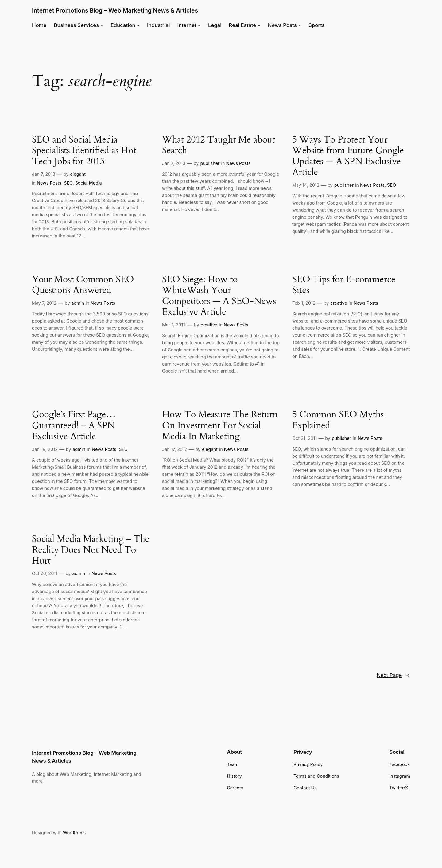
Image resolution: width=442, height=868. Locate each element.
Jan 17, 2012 (175, 449)
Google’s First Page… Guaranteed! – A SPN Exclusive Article (74, 426)
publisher (210, 163)
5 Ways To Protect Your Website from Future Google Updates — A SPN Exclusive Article (348, 156)
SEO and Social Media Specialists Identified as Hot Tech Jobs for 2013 (84, 151)
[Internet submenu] (199, 25)
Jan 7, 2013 (44, 174)
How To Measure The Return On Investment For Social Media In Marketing (220, 426)
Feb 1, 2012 (304, 303)
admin (78, 303)
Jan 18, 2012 (45, 449)
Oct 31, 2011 (304, 438)
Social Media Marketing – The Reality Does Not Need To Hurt (91, 550)
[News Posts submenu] (300, 25)
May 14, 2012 (306, 185)
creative (209, 325)
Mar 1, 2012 (174, 325)
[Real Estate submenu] (259, 25)
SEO (68, 183)
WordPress (74, 833)
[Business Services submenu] (102, 25)
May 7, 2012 (44, 303)
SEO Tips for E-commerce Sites (344, 285)
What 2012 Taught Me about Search (219, 145)
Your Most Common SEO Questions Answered (83, 285)
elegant (78, 174)
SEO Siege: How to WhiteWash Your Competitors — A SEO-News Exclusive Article (219, 296)
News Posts (49, 183)
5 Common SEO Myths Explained (338, 420)
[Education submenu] (138, 25)
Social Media (89, 183)
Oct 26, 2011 (45, 573)
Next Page (393, 675)
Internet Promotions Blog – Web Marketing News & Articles (115, 10)
